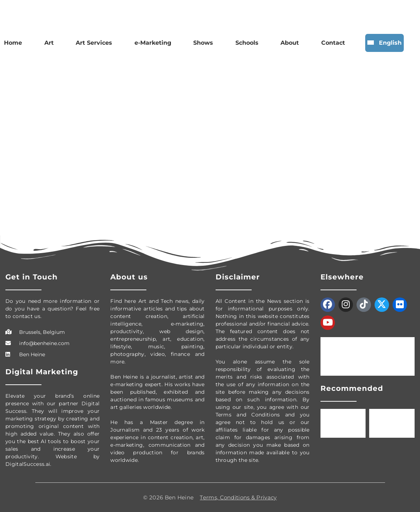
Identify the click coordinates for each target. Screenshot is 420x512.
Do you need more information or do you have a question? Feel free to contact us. (52, 309)
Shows (203, 43)
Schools (247, 43)
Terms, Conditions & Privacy (238, 497)
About (290, 43)
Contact (333, 43)
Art (49, 43)
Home (13, 43)
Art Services (94, 43)
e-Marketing (153, 43)
